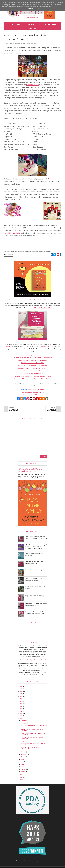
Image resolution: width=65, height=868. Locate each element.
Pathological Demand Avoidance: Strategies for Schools (32, 369)
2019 (21, 704)
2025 (21, 689)
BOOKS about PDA (34, 24)
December (24, 721)
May (22, 762)
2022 (21, 697)
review (28, 44)
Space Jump (52, 179)
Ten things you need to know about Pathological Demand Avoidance (32, 358)
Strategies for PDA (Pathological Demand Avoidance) (32, 366)
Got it (38, 9)
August (23, 757)
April (22, 765)
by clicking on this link (13, 233)
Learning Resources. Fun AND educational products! (33, 738)
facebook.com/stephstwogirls (36, 390)
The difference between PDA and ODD (33, 363)
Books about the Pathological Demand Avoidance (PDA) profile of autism (33, 379)
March (23, 767)
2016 (21, 711)
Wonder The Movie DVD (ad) (34, 570)
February (24, 769)
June (23, 760)
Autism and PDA (50, 24)
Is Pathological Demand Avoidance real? (33, 374)
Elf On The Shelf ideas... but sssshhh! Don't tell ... (34, 726)
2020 (21, 702)
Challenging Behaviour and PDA (32, 371)
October (24, 752)
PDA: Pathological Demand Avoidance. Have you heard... (33, 734)
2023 (21, 694)
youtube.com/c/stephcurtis (35, 395)
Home (10, 24)
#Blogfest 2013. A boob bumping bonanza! (33, 741)
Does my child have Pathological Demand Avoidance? (32, 361)
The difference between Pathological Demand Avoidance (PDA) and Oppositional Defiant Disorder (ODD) (36, 547)
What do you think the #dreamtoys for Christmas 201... (32, 748)
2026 (21, 687)
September (24, 755)
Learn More (30, 9)
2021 (21, 699)
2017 (21, 709)
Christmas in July (32, 85)
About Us (20, 24)
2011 (21, 777)
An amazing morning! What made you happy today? (33, 745)
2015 (21, 714)
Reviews (33, 28)
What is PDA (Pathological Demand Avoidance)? (33, 355)
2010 (21, 780)
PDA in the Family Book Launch (44, 308)
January (23, 772)
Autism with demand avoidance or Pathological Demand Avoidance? (32, 376)
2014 (21, 716)
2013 (21, 719)
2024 (21, 692)
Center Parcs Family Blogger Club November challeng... (33, 730)
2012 (21, 775)
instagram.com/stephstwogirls (36, 392)
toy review (34, 44)
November (24, 723)
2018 (21, 706)
